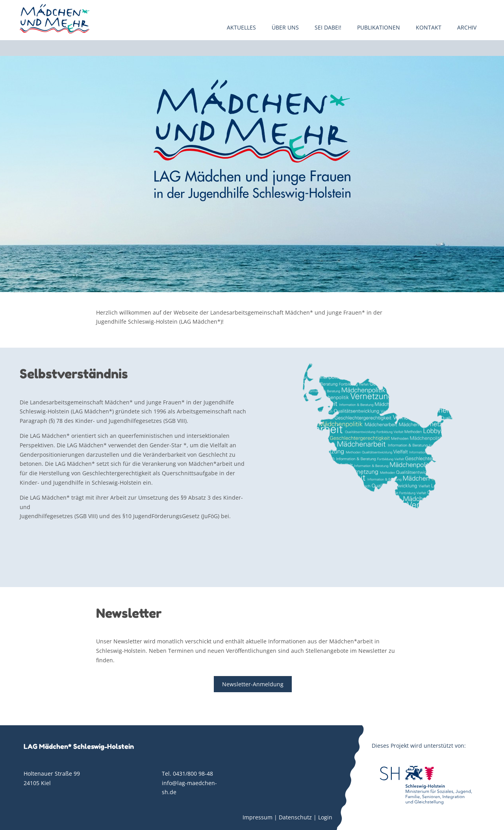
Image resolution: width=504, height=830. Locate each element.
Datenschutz (295, 817)
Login (325, 817)
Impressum (258, 817)
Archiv (467, 27)
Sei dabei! (328, 27)
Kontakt (429, 27)
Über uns (285, 27)
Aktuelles (241, 27)
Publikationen (379, 27)
